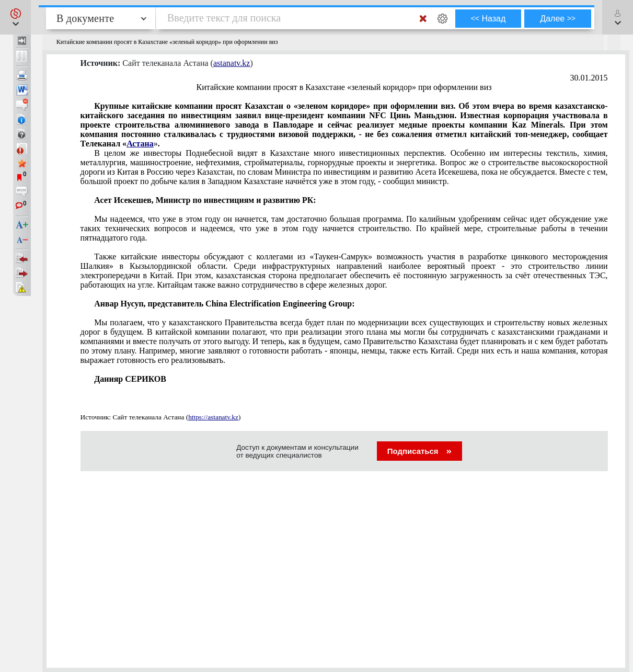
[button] (15, 17)
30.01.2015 (589, 78)
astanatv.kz (232, 63)
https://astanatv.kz (213, 417)
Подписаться (419, 451)
